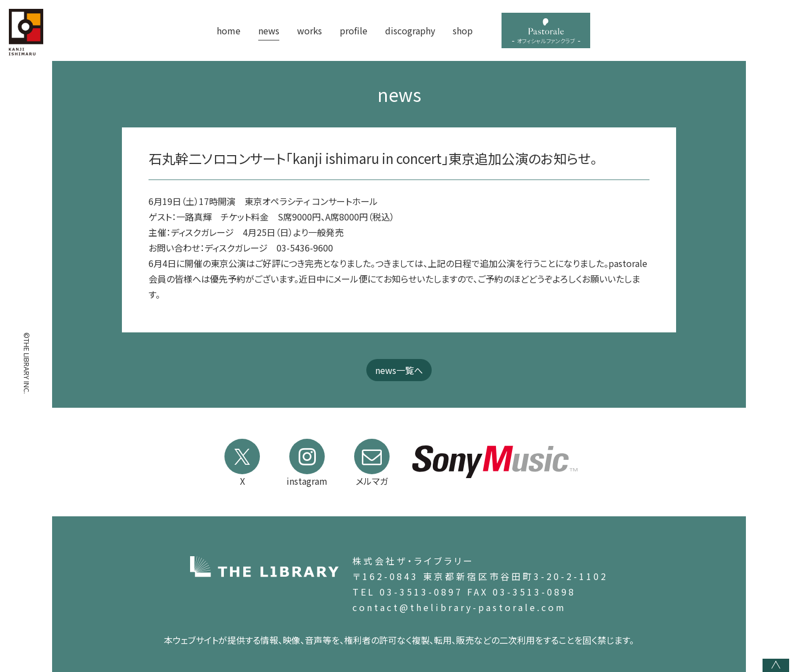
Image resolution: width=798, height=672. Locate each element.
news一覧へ (399, 370)
